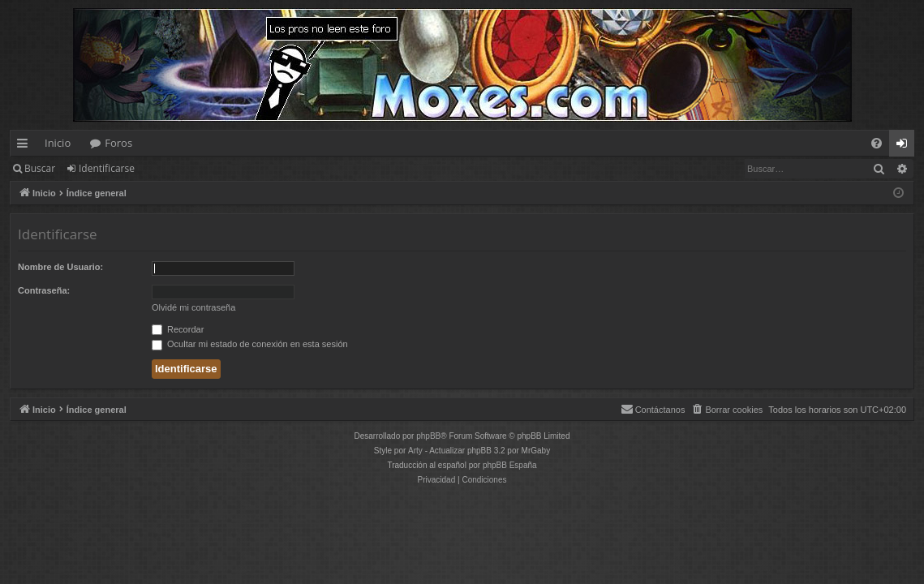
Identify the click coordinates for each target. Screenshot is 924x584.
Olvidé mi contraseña (193, 307)
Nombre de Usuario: (60, 267)
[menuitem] (877, 143)
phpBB (428, 436)
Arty (415, 451)
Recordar (178, 329)
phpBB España (510, 465)
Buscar (40, 168)
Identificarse (107, 168)
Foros (118, 143)
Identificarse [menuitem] (906, 146)
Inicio (58, 143)
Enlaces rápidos (26, 146)
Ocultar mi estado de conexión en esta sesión (250, 344)
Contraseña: (44, 290)
